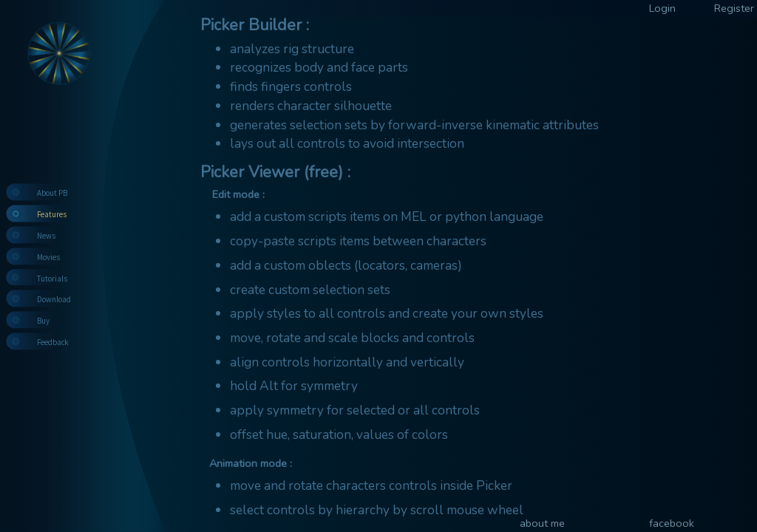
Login (662, 8)
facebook (672, 523)
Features (52, 214)
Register (734, 8)
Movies (48, 257)
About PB (52, 193)
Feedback (53, 342)
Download (54, 299)
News (46, 236)
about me (542, 523)
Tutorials (52, 279)
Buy (43, 321)
